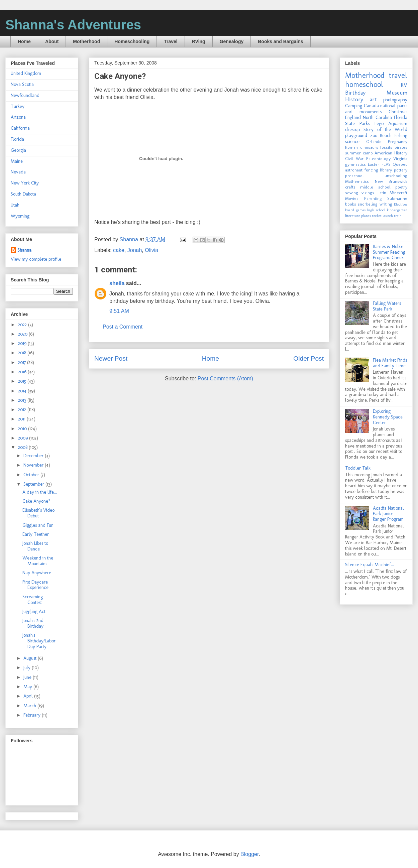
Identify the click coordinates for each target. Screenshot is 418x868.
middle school (375, 187)
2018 (23, 353)
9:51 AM (119, 311)
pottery (401, 170)
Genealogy (232, 41)
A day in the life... (40, 492)
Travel (171, 41)
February (33, 715)
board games (355, 210)
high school (376, 210)
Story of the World (385, 130)
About (52, 41)
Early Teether (36, 534)
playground (356, 136)
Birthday (355, 93)
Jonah (135, 250)
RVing (199, 41)
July (28, 668)
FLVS (386, 164)
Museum (397, 93)
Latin (382, 193)
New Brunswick (391, 181)
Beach (386, 136)
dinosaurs (369, 147)
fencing (371, 170)
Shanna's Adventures (73, 25)
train (398, 216)
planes (366, 216)
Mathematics (357, 181)
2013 (23, 400)
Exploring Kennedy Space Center (388, 417)
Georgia (18, 150)
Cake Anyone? (36, 501)
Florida (17, 139)
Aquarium (398, 123)
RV (404, 85)
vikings (368, 193)
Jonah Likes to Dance (35, 546)
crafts (350, 187)
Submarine (397, 198)
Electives (401, 204)
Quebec (400, 164)
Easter (374, 164)
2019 (23, 343)
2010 (23, 429)
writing (386, 204)
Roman (351, 147)
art (373, 99)
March (30, 706)
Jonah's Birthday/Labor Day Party (39, 641)
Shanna (24, 250)
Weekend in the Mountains (38, 561)
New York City (25, 183)
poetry (401, 187)
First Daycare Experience (35, 585)
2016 (23, 372)
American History (391, 153)
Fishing (401, 136)
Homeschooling (132, 41)
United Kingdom (26, 73)
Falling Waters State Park (387, 306)
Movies (352, 198)
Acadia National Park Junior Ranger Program (388, 514)
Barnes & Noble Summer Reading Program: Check (389, 252)
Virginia (400, 159)
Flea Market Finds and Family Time (390, 363)
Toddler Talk (358, 468)
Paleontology (378, 159)
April (29, 696)
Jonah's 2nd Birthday (33, 623)
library (386, 170)
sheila (117, 283)
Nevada (18, 172)
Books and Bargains (280, 41)
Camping (354, 106)
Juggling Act (34, 611)
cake (119, 250)
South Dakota (23, 194)
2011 (22, 419)
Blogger (249, 854)
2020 (23, 334)
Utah (15, 205)
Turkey (18, 106)
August (31, 658)
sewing (352, 193)
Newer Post (111, 358)
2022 (23, 325)
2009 (24, 438)
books (351, 204)
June (28, 677)
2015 (23, 381)
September (34, 484)
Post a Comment (123, 327)
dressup (352, 130)
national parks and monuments (376, 109)
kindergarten (397, 210)
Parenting (373, 198)
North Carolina (377, 117)
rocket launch (382, 216)
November (34, 465)
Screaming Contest (33, 600)
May (28, 687)
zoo (374, 136)
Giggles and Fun (38, 525)
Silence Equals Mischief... (370, 565)
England (353, 117)
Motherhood (86, 41)
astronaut (354, 170)
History (354, 99)
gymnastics (355, 164)
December (34, 456)
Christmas (398, 112)
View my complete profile (36, 259)
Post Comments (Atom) (225, 379)
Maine (17, 161)
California (20, 128)
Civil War (354, 159)
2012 (23, 410)
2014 (23, 391)
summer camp (359, 153)
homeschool (364, 84)
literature (353, 216)
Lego (379, 123)
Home (24, 41)
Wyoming (20, 216)
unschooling (396, 176)
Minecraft (398, 193)
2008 (23, 447)
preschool (354, 176)
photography (395, 100)
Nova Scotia (22, 84)
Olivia (151, 250)
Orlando (374, 142)
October (32, 475)
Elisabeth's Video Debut (38, 513)
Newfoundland (25, 95)
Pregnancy (398, 142)
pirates (401, 147)
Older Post (308, 358)
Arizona (18, 117)
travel (398, 75)
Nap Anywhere (37, 573)
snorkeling (368, 204)
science (352, 142)
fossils (386, 147)
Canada (371, 106)
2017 (23, 362)
